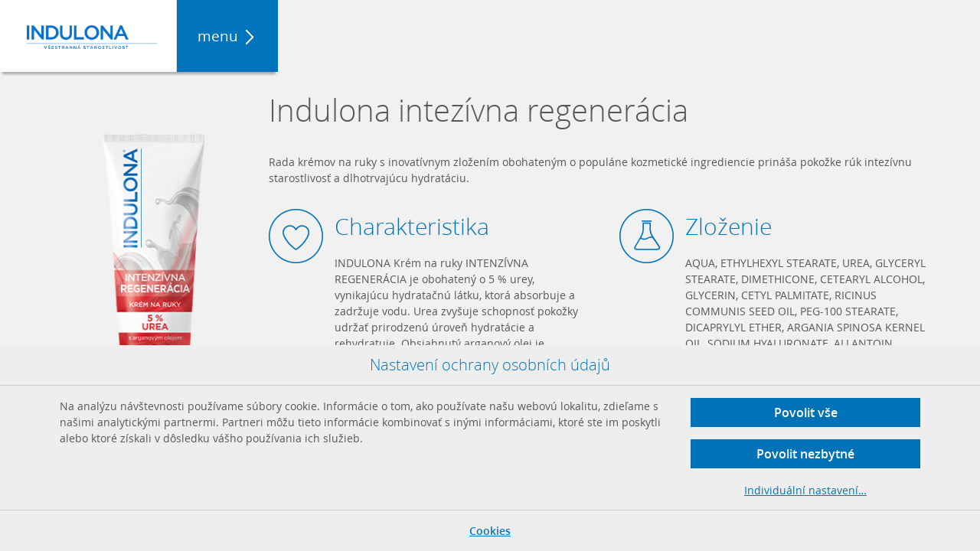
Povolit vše (806, 412)
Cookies (490, 531)
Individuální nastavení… (805, 490)
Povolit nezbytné (805, 454)
